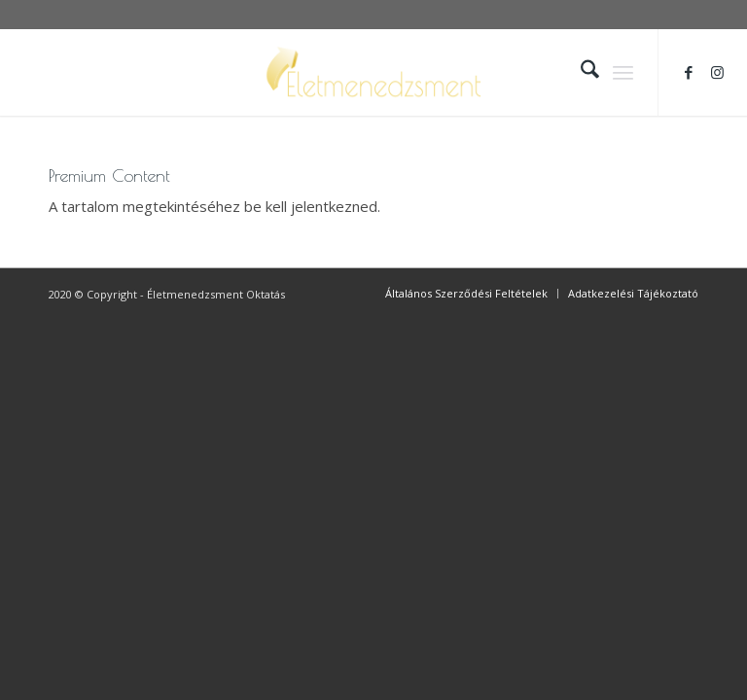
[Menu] (623, 72)
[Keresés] (580, 72)
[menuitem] (580, 72)
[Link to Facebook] (689, 72)
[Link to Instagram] (718, 72)
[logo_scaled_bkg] (373, 72)
